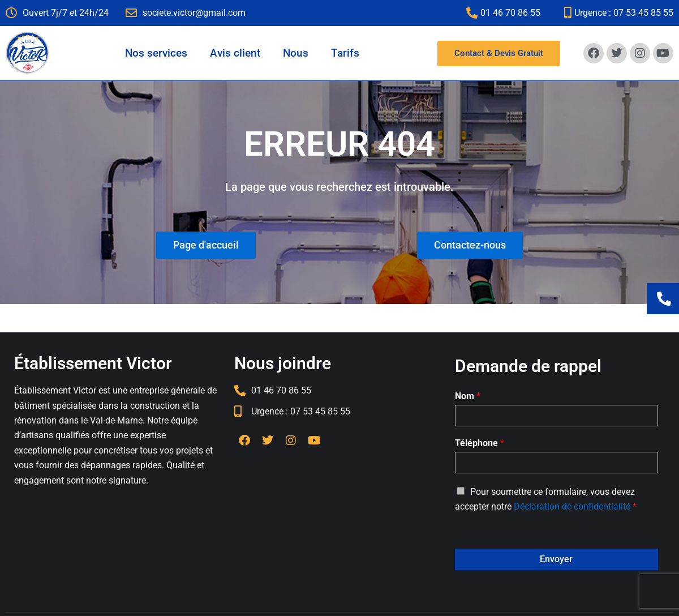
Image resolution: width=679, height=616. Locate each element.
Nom (468, 396)
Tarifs (345, 53)
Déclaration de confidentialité (572, 506)
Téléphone (480, 443)
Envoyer (556, 559)
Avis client (235, 53)
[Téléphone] (556, 463)
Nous (296, 53)
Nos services (156, 53)
